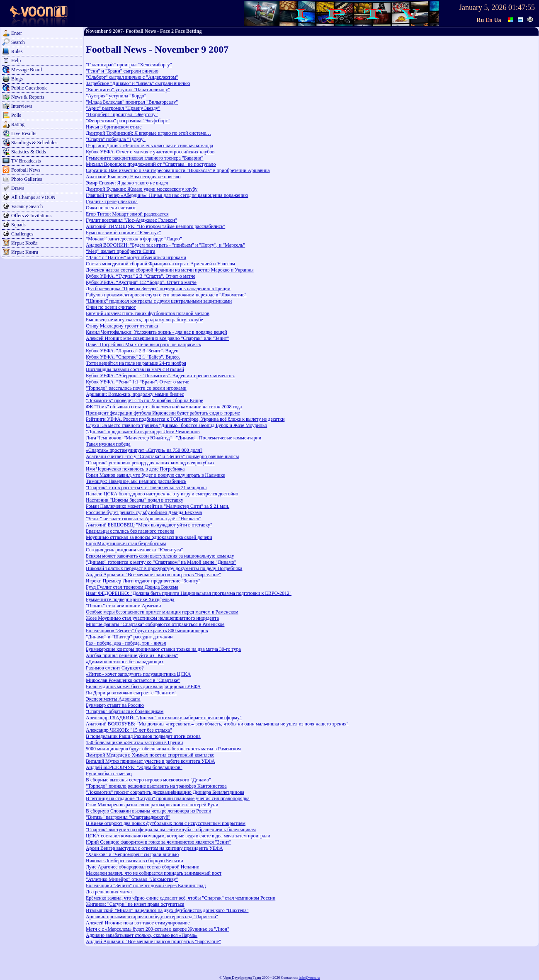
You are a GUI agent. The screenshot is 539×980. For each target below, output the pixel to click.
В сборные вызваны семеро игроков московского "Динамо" (148, 780)
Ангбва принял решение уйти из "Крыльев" (132, 655)
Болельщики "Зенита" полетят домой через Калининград (146, 885)
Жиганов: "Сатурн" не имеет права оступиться (135, 904)
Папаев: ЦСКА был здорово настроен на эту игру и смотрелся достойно (162, 494)
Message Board (27, 70)
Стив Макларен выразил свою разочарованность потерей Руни (152, 805)
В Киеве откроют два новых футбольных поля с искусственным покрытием (166, 823)
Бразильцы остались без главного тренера (130, 531)
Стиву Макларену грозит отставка (122, 326)
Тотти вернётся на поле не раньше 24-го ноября (136, 363)
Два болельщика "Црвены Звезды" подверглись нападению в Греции (158, 289)
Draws (18, 188)
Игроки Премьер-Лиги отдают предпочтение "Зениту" (143, 581)
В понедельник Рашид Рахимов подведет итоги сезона (143, 736)
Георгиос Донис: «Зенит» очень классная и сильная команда (149, 146)
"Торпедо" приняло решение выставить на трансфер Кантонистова (156, 786)
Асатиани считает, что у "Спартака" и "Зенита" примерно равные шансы (162, 456)
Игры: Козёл (24, 243)
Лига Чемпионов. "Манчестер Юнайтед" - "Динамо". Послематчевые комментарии (174, 438)
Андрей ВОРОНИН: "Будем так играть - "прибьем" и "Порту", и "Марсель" (165, 245)
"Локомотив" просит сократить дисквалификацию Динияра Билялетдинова (165, 792)
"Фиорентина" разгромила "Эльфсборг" (128, 121)
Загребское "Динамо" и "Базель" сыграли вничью (138, 83)
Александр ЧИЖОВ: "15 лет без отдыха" (129, 730)
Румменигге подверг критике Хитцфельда (130, 599)
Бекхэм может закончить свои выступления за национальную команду (160, 556)
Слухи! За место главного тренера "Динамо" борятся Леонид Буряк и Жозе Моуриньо (176, 425)
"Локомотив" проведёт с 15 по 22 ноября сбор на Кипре (144, 400)
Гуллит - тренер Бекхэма (112, 201)
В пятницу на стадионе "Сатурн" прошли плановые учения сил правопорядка (168, 798)
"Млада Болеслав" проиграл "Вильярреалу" (132, 102)
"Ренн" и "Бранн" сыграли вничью (122, 71)
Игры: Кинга (25, 252)
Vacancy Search (27, 206)
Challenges (22, 234)
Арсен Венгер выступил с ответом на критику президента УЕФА (154, 848)
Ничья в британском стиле (114, 127)
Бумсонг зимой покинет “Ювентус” (123, 233)
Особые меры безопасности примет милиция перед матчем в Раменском (162, 612)
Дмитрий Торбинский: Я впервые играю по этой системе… (148, 133)
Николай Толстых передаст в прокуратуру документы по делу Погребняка (164, 568)
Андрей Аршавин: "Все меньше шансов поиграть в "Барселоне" (153, 575)
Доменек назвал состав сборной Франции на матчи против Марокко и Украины (170, 270)
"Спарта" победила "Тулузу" (116, 139)
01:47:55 (522, 7)
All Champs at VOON (33, 197)
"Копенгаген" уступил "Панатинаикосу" (128, 90)
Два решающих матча (109, 892)
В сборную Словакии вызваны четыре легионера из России (148, 811)
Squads (18, 225)
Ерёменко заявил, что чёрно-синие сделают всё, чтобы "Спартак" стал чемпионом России (181, 898)
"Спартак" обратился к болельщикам (125, 711)
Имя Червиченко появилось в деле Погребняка (135, 469)
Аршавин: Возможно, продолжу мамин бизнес (135, 394)
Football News (26, 170)
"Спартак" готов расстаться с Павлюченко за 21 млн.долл (146, 488)
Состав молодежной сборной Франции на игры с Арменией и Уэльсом (160, 264)
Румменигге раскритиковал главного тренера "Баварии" (144, 158)
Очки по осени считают (111, 208)
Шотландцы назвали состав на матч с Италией (135, 369)
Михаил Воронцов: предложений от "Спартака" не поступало (151, 164)
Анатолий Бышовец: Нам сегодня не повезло (133, 177)
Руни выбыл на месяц (109, 774)
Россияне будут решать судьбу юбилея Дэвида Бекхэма (144, 512)
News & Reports (28, 97)
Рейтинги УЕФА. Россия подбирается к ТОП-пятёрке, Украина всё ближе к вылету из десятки (185, 419)
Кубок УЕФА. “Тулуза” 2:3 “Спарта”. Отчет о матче (141, 276)
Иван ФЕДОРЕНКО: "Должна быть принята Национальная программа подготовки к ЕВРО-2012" (189, 593)
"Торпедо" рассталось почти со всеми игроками (136, 388)
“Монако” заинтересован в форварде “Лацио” (134, 239)
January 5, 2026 (483, 7)
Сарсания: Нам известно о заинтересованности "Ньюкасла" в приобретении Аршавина (178, 170)
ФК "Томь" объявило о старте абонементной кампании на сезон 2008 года (164, 407)
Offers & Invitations (31, 216)
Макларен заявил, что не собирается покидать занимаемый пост (154, 873)
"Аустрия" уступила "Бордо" (116, 96)
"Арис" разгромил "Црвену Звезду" (123, 108)
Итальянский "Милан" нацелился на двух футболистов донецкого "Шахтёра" (167, 910)
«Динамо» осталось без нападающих (125, 662)
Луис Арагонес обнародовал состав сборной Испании (143, 867)
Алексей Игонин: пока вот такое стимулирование (138, 923)
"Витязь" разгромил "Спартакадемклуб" (128, 817)
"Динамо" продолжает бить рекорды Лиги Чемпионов (143, 432)
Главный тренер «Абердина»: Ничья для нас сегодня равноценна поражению (167, 195)
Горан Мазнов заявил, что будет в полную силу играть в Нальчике (155, 475)
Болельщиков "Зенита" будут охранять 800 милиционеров (147, 631)
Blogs (17, 79)
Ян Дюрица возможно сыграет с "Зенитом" (131, 693)
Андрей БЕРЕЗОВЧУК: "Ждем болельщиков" (134, 767)
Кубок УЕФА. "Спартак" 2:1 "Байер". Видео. (133, 357)
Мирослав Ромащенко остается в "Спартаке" (133, 680)
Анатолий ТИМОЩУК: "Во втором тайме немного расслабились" (155, 226)
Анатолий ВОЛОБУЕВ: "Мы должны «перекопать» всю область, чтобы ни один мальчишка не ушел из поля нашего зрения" (217, 724)
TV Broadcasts (26, 161)
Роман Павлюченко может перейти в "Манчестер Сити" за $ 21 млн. (158, 506)
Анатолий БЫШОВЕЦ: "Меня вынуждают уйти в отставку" (149, 525)
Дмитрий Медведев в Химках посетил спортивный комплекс (150, 755)
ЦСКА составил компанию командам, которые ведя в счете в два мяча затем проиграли (178, 836)
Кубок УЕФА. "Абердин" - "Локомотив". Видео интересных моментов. (160, 376)
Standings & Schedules (34, 143)
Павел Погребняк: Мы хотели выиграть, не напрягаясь (143, 344)
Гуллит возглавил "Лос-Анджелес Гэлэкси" (131, 220)
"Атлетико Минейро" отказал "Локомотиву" (132, 879)
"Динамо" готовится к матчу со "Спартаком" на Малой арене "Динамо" (161, 562)
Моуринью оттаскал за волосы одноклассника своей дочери (149, 537)
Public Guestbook (29, 88)
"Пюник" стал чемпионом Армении (124, 606)
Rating (18, 124)
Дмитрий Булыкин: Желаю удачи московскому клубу (142, 189)
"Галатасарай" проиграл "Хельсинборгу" (129, 65)
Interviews (22, 106)
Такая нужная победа (108, 444)
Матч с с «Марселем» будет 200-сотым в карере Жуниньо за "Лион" (158, 929)
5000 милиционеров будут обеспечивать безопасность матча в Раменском (163, 749)
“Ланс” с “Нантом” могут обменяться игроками (136, 257)
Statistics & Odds (29, 152)
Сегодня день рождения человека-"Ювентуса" (135, 550)
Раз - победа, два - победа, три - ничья (126, 643)
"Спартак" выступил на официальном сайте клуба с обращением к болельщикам (171, 830)
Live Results (24, 133)
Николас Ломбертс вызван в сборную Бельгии (135, 861)
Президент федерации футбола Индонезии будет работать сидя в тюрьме (163, 413)
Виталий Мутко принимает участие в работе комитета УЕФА (151, 761)
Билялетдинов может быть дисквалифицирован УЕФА (143, 686)
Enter (17, 33)
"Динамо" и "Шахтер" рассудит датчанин (129, 637)
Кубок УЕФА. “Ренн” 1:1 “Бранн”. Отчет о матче (137, 382)
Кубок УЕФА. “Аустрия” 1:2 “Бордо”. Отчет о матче (141, 282)
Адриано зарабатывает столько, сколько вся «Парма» (142, 935)
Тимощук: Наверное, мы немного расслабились (136, 481)
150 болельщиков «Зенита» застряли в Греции (134, 742)
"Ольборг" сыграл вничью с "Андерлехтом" (132, 77)
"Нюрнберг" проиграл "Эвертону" (122, 114)
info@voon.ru (309, 978)
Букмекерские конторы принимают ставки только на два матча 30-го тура (163, 649)
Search (18, 42)
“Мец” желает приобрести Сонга (121, 251)
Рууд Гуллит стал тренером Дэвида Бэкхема (132, 587)
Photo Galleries (27, 179)
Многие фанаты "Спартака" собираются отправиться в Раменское (155, 624)
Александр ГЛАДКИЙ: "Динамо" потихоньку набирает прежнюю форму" (164, 718)
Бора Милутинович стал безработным (126, 543)
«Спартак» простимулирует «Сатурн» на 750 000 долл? (144, 450)
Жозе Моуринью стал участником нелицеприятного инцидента (152, 618)
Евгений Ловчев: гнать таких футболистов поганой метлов (148, 313)
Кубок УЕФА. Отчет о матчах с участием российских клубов (150, 152)
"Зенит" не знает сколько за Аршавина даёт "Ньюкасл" (143, 519)
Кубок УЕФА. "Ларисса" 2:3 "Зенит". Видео (132, 351)
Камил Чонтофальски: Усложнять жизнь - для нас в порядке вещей (157, 332)
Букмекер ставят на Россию (115, 705)
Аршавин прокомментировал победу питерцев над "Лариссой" (152, 917)
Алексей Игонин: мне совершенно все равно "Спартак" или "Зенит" (157, 338)
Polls (16, 115)
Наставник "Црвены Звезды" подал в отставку (135, 500)
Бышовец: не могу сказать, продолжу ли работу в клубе (144, 320)
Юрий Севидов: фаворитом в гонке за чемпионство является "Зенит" (159, 842)
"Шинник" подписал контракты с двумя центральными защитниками (159, 301)
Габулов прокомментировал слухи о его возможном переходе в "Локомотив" (166, 295)
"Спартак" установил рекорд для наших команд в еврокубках (150, 463)
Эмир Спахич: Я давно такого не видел (127, 183)
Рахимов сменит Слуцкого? (115, 668)
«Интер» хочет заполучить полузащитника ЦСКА (138, 674)
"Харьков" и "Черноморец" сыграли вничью (132, 854)
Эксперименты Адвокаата (113, 699)
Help (16, 61)
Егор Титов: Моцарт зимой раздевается (127, 214)
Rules (17, 51)
